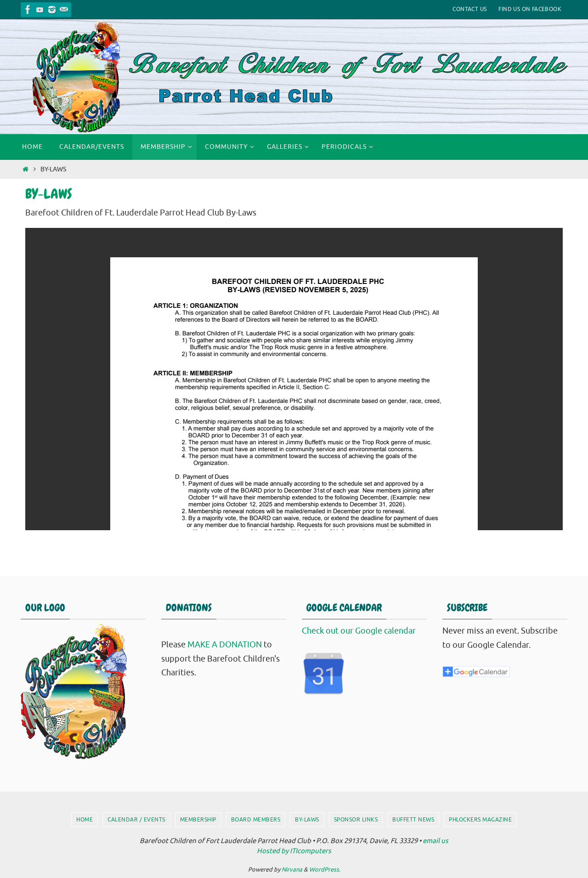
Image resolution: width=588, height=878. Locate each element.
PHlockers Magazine (480, 820)
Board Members (256, 820)
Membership (198, 820)
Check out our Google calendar (359, 631)
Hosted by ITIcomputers (294, 851)
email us (435, 841)
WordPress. (325, 870)
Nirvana (292, 870)
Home (85, 820)
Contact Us (469, 9)
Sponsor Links (356, 820)
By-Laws (307, 820)
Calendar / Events (136, 820)
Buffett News (413, 820)
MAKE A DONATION (225, 645)
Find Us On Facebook (530, 9)
